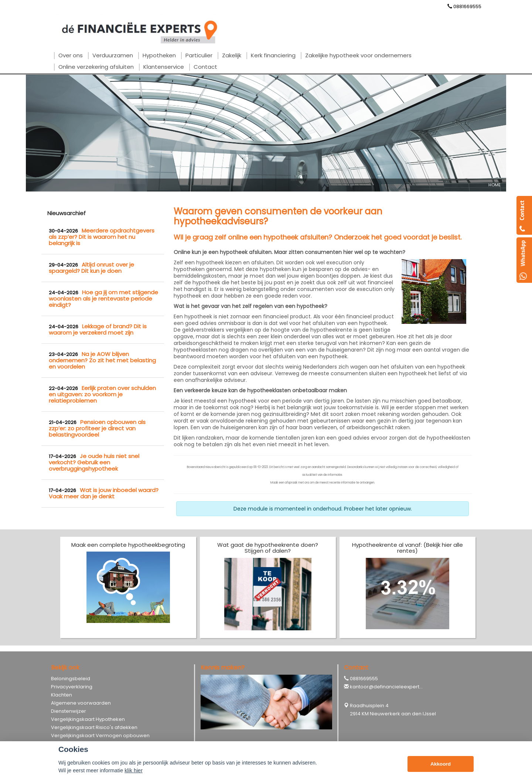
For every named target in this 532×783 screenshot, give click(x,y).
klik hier (134, 770)
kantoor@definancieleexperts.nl (388, 687)
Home (495, 185)
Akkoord (441, 764)
